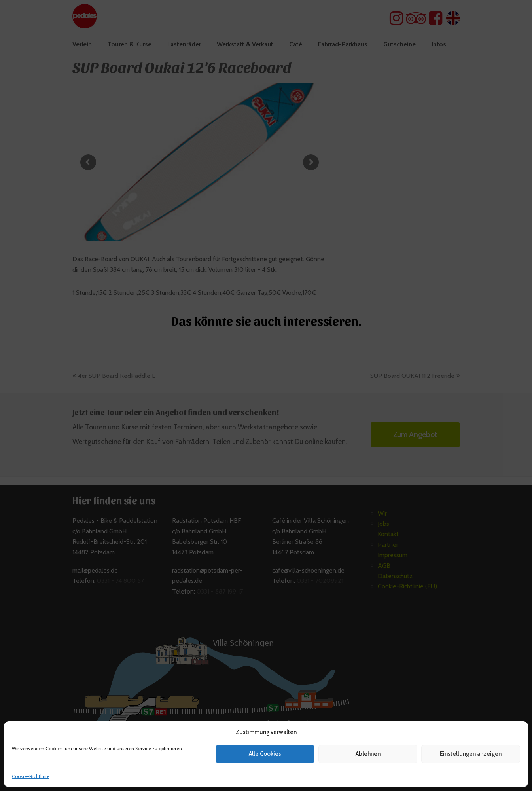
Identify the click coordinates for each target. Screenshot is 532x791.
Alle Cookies (265, 754)
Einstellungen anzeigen (471, 754)
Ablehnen (368, 754)
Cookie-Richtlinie (31, 776)
